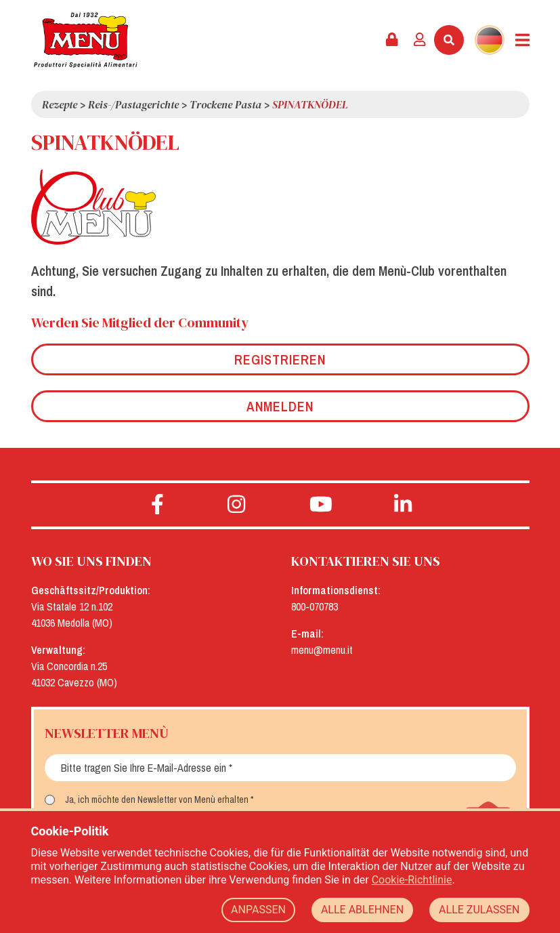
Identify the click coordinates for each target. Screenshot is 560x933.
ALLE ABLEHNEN (362, 910)
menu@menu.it (322, 650)
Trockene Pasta (225, 104)
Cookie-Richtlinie (412, 880)
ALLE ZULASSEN (479, 910)
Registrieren (280, 359)
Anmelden (280, 406)
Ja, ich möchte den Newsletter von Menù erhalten (157, 800)
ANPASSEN (258, 910)
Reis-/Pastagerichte (133, 104)
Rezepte (60, 104)
